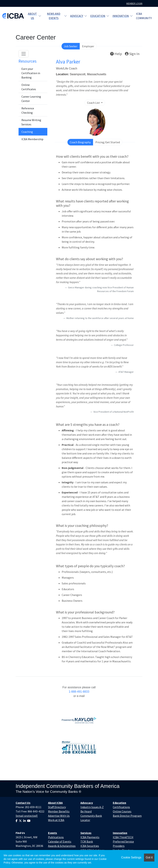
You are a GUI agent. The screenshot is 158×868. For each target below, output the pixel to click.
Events (53, 833)
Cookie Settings (131, 857)
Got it (149, 857)
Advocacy (79, 16)
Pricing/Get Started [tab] (108, 142)
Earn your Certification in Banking (31, 73)
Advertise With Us (59, 816)
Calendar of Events (60, 841)
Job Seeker (71, 46)
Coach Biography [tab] (80, 142)
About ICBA (55, 803)
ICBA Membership (32, 139)
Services (86, 833)
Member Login (134, 3)
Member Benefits (59, 811)
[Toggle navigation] (24, 54)
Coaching (27, 132)
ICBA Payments (90, 837)
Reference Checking (28, 110)
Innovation (123, 16)
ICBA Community (144, 16)
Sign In (132, 54)
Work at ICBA (56, 820)
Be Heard (86, 811)
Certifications (121, 807)
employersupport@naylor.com (79, 700)
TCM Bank (87, 841)
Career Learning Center (31, 99)
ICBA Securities (90, 846)
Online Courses (122, 811)
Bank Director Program (127, 816)
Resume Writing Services (31, 122)
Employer (88, 46)
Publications (56, 837)
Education (100, 16)
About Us (35, 16)
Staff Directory (57, 807)
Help (116, 54)
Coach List (94, 103)
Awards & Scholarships (62, 846)
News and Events (57, 16)
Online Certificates (29, 87)
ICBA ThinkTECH (123, 837)
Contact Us (23, 803)
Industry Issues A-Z (92, 807)
